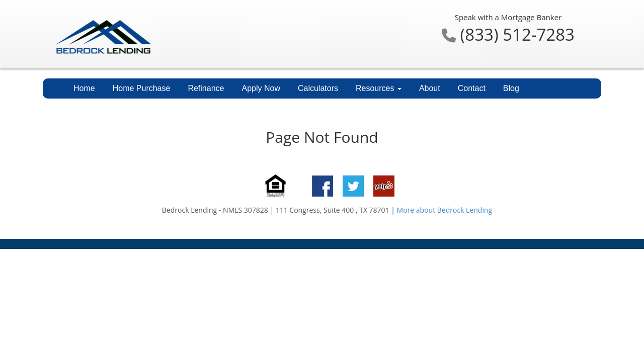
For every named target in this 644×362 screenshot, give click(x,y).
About (430, 88)
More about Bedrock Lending (445, 210)
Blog (511, 88)
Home (84, 88)
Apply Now (261, 88)
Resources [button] (379, 88)
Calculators (318, 88)
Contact (472, 88)
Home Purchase (142, 88)
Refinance (206, 88)
